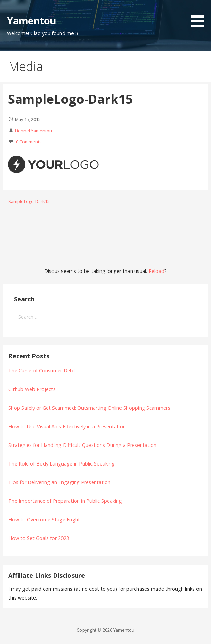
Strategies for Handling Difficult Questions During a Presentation (82, 445)
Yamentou (31, 21)
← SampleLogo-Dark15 (26, 201)
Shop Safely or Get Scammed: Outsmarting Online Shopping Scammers (89, 408)
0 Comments (29, 142)
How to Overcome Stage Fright (44, 519)
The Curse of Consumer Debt (42, 371)
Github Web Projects (32, 389)
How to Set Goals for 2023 (39, 538)
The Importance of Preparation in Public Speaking (65, 501)
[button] (200, 15)
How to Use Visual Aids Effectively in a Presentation (67, 426)
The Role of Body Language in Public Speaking (61, 464)
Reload (156, 271)
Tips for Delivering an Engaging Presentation (59, 482)
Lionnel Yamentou (33, 131)
